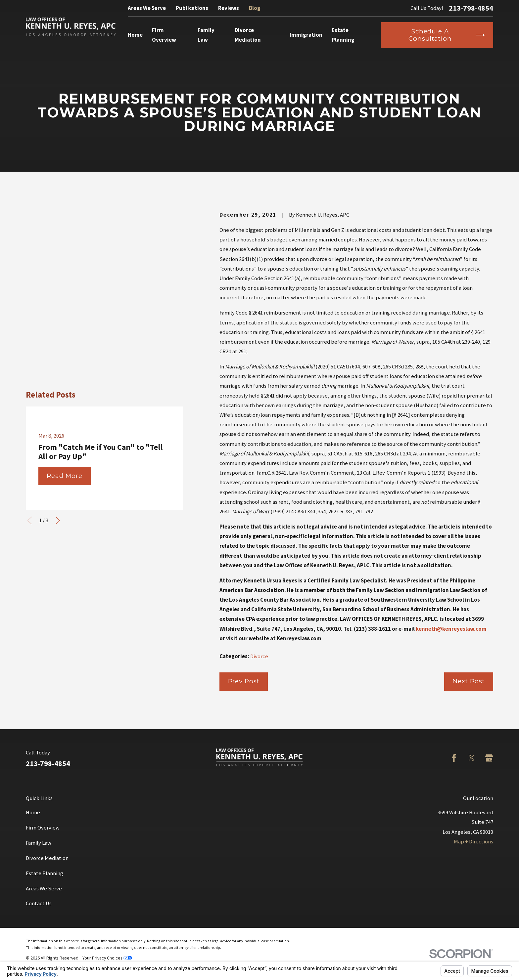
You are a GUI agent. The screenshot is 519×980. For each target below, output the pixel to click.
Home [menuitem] (135, 35)
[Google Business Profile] (489, 758)
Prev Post (244, 681)
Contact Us (39, 903)
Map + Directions (473, 842)
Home (33, 812)
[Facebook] (454, 758)
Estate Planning (45, 873)
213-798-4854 (471, 8)
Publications (192, 8)
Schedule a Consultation (447, 35)
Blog (255, 8)
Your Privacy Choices (107, 958)
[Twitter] (472, 758)
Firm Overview (43, 828)
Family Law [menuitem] (206, 35)
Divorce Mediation (47, 858)
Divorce (259, 656)
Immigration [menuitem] (306, 35)
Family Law (39, 843)
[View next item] (58, 374)
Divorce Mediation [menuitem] (248, 35)
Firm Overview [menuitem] (164, 35)
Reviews (229, 8)
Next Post (469, 681)
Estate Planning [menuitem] (343, 35)
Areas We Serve (147, 8)
